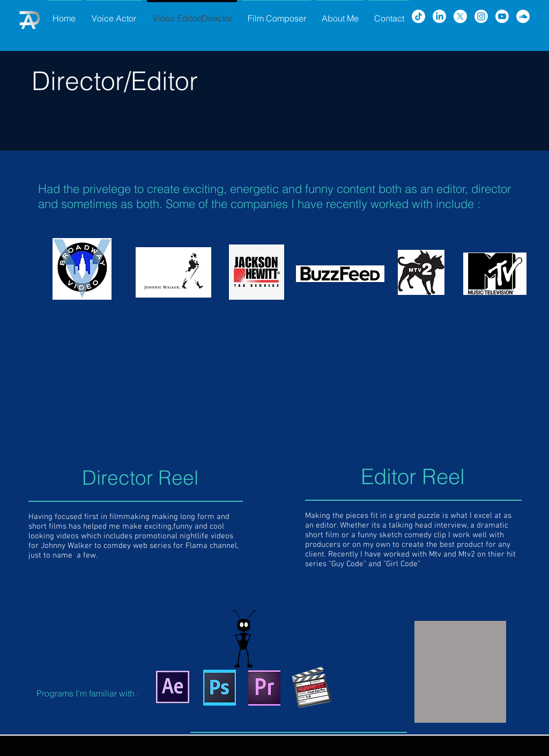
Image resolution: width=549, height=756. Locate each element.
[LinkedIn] (439, 16)
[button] (460, 672)
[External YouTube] (148, 390)
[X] (460, 16)
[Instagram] (481, 16)
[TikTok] (418, 16)
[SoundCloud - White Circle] (523, 16)
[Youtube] (502, 16)
